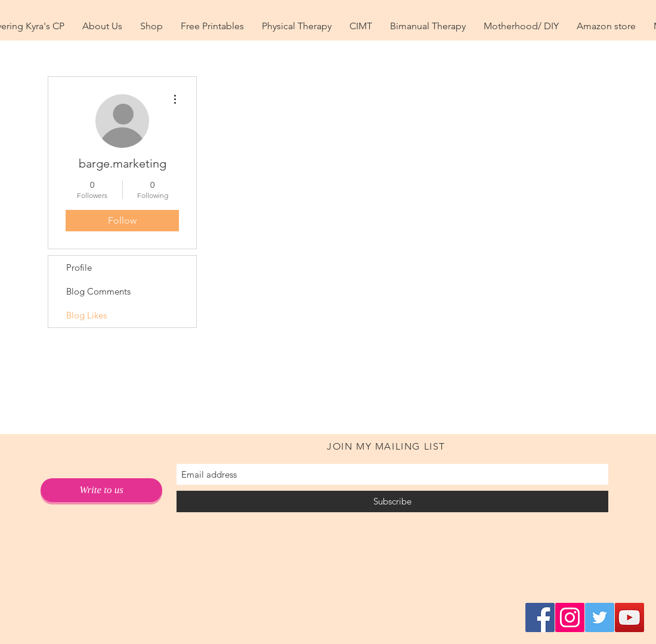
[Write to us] (101, 490)
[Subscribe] (392, 501)
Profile (79, 267)
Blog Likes (86, 315)
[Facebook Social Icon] (540, 617)
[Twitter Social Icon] (600, 617)
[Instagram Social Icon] (570, 617)
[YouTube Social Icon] (629, 617)
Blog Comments (98, 291)
